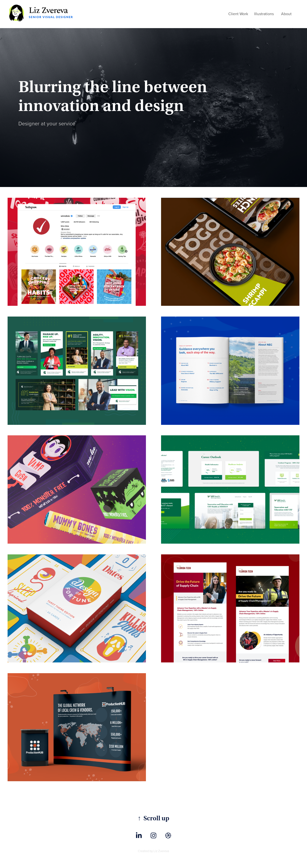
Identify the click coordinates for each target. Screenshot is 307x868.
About (286, 14)
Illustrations (264, 14)
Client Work (238, 14)
